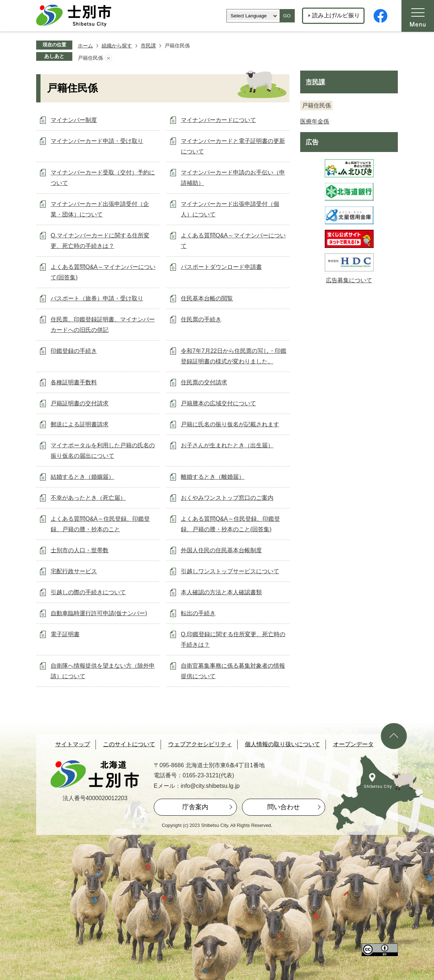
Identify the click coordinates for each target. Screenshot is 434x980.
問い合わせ (284, 807)
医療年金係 (315, 121)
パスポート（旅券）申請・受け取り (97, 298)
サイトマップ (73, 744)
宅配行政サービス (74, 571)
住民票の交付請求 (204, 382)
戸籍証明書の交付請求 (80, 403)
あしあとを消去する (109, 58)
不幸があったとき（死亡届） (88, 498)
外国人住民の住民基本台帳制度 (221, 550)
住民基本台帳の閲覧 (207, 298)
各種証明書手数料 (74, 382)
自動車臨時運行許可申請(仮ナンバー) (99, 613)
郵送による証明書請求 (80, 424)
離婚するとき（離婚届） (213, 477)
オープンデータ (353, 744)
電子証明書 (65, 634)
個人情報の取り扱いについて (282, 744)
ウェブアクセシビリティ (200, 744)
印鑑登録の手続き (74, 351)
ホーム (85, 46)
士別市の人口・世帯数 (80, 550)
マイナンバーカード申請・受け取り (97, 141)
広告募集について (349, 280)
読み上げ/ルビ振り (336, 15)
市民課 (148, 46)
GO (287, 16)
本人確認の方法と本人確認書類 (221, 592)
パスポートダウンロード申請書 (221, 267)
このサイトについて (129, 744)
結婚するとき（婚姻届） (82, 477)
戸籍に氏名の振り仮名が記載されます (230, 424)
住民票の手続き (201, 319)
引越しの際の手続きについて (88, 592)
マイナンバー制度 (74, 120)
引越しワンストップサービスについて (230, 571)
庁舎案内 (195, 807)
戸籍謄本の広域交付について (218, 403)
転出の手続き (198, 613)
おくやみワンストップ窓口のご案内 (227, 498)
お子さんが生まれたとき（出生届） (227, 445)
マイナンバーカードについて (218, 120)
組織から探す (117, 46)
